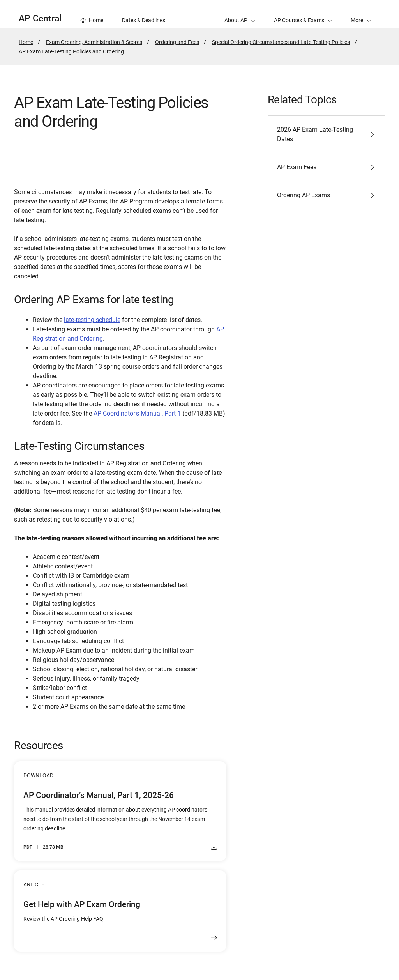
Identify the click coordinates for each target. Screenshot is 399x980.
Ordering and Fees (177, 42)
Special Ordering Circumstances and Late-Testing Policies (281, 42)
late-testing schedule (92, 320)
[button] (361, 14)
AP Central (40, 19)
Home (26, 42)
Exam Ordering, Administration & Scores (94, 42)
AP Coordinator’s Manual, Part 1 (137, 413)
